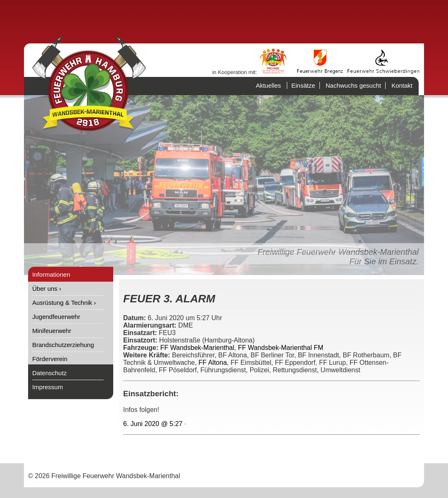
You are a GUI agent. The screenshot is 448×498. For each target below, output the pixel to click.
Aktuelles (268, 85)
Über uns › (47, 289)
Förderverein (50, 359)
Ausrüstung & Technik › (64, 303)
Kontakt (402, 85)
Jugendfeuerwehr (56, 317)
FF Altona (212, 363)
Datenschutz (49, 373)
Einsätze (303, 85)
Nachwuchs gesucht (353, 85)
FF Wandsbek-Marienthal (197, 348)
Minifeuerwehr (52, 331)
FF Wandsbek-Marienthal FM (281, 348)
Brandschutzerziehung (63, 345)
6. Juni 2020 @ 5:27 (153, 424)
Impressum (48, 387)
